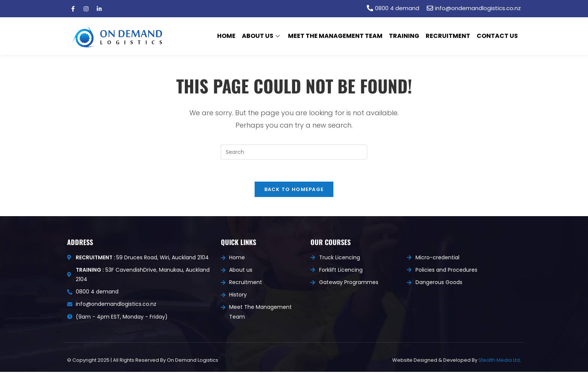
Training (405, 36)
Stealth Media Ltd (499, 361)
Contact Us (497, 36)
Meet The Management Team (336, 36)
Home (228, 36)
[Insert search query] (294, 152)
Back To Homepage (294, 190)
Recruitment (448, 36)
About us (263, 36)
